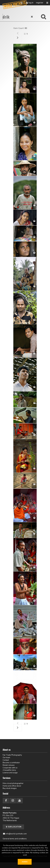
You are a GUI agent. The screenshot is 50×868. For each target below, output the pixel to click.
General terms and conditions (15, 839)
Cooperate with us (10, 768)
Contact (6, 760)
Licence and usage (10, 773)
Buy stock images (10, 788)
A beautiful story (9, 770)
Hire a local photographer (13, 783)
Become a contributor (11, 763)
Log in (31, 3)
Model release (9, 765)
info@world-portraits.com (16, 834)
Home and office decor (12, 786)
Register (40, 3)
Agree (25, 862)
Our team (6, 758)
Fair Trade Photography (12, 755)
